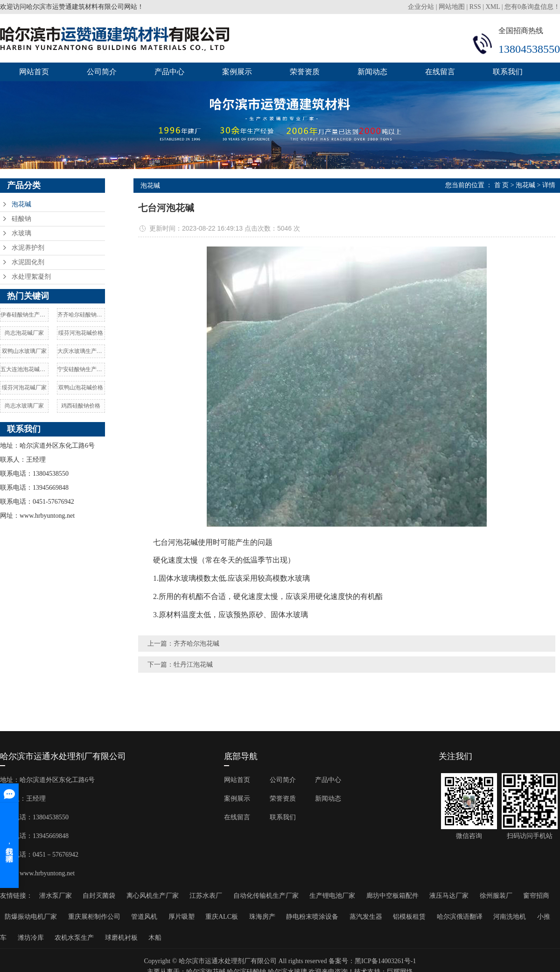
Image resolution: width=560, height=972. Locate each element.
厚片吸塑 (182, 917)
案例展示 (237, 72)
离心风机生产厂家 (153, 896)
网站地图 (452, 7)
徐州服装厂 (496, 896)
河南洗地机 (510, 917)
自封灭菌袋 (99, 896)
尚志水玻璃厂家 (24, 406)
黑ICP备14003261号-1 (385, 961)
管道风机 (144, 917)
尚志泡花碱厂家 (24, 333)
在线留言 (440, 72)
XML (493, 7)
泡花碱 (21, 204)
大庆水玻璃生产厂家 (81, 351)
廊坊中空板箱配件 (392, 896)
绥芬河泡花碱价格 (81, 333)
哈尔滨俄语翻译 (460, 917)
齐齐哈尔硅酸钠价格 (81, 315)
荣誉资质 (305, 72)
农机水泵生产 (74, 938)
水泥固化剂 (28, 262)
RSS (475, 7)
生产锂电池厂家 (332, 896)
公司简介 (102, 72)
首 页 (502, 185)
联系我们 (508, 72)
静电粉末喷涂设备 (312, 917)
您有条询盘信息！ (532, 7)
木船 (155, 938)
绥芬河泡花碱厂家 (24, 387)
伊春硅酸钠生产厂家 (24, 315)
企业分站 (421, 7)
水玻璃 (21, 233)
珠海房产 (262, 917)
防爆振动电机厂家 (31, 917)
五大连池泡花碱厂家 (24, 369)
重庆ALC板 (222, 917)
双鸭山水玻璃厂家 (24, 351)
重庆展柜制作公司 (94, 917)
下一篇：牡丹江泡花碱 (180, 665)
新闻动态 (372, 72)
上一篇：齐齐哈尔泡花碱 (183, 644)
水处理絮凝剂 (31, 277)
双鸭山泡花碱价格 (81, 387)
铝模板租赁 (409, 917)
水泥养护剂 (28, 248)
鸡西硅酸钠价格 (81, 406)
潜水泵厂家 (56, 896)
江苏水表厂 (206, 896)
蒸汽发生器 (366, 917)
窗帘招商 (536, 896)
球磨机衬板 (121, 938)
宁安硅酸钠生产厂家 (81, 369)
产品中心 (169, 72)
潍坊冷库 (31, 938)
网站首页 (34, 72)
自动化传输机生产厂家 (266, 896)
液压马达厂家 (449, 896)
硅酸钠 (21, 219)
